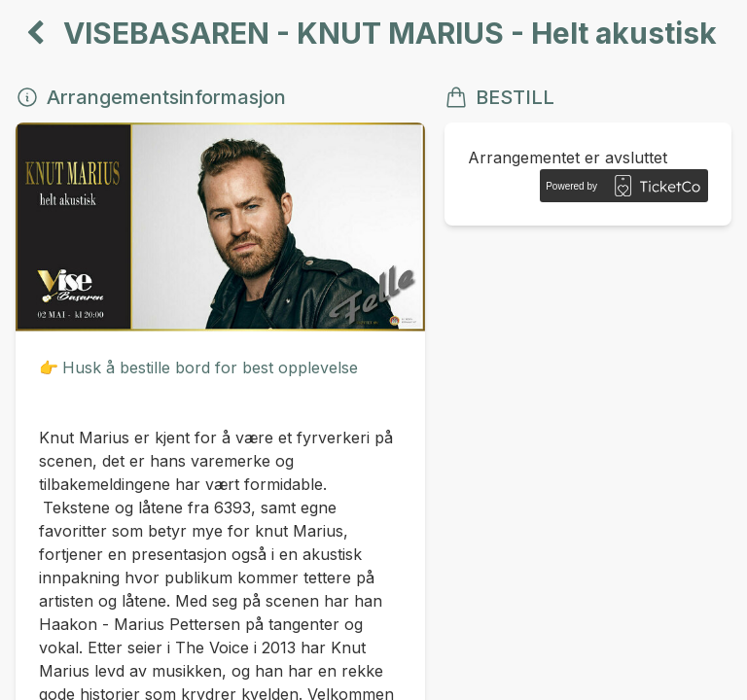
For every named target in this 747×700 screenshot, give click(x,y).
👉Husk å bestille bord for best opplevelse (198, 367)
